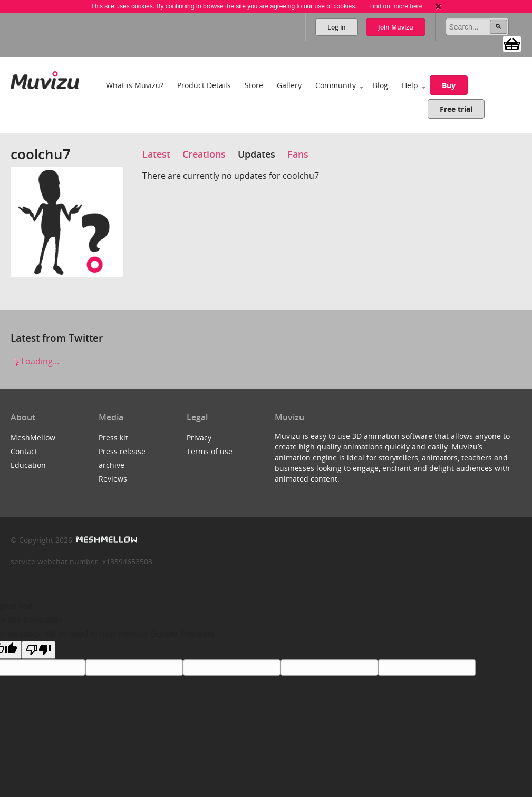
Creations (204, 154)
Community (336, 85)
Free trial (456, 109)
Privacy (199, 438)
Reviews (113, 479)
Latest (156, 154)
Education (28, 465)
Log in (337, 27)
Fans (298, 154)
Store (254, 85)
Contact (24, 451)
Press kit (113, 438)
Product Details (204, 85)
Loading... (35, 361)
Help (410, 85)
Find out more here (396, 6)
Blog (380, 85)
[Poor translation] (38, 650)
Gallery (289, 85)
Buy (449, 85)
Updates (257, 154)
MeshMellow (33, 438)
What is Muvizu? (135, 85)
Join (396, 27)
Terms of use (210, 451)
